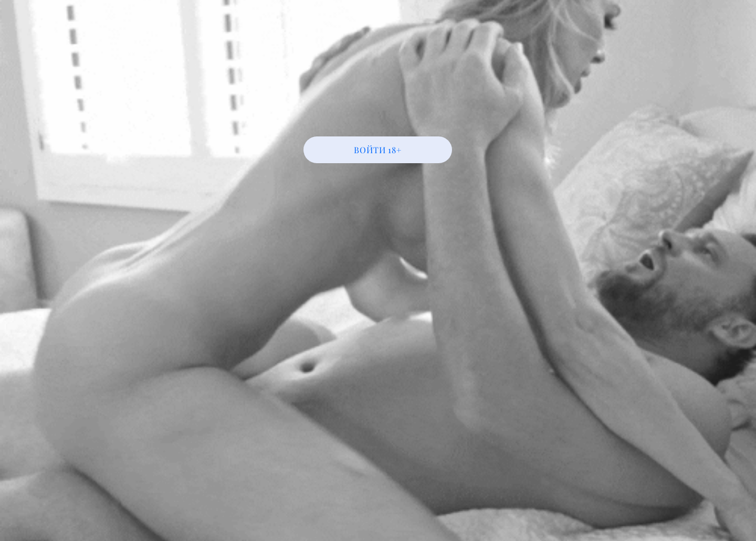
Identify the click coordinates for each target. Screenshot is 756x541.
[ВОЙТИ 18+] (378, 150)
